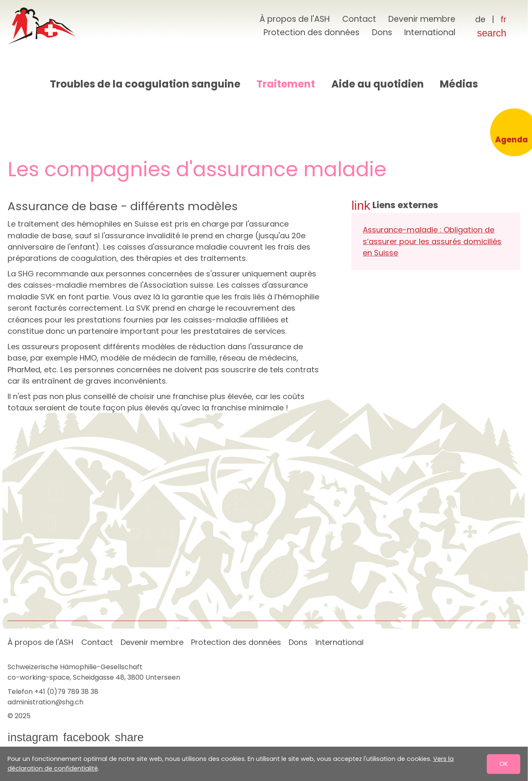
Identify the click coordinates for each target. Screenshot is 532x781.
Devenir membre (422, 19)
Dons (382, 32)
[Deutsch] (480, 20)
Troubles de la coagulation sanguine (145, 84)
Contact (359, 19)
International (430, 32)
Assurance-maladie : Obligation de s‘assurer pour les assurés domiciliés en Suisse (432, 241)
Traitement (286, 84)
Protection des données (311, 32)
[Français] (503, 20)
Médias (459, 84)
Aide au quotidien (378, 84)
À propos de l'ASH (295, 19)
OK (504, 763)
